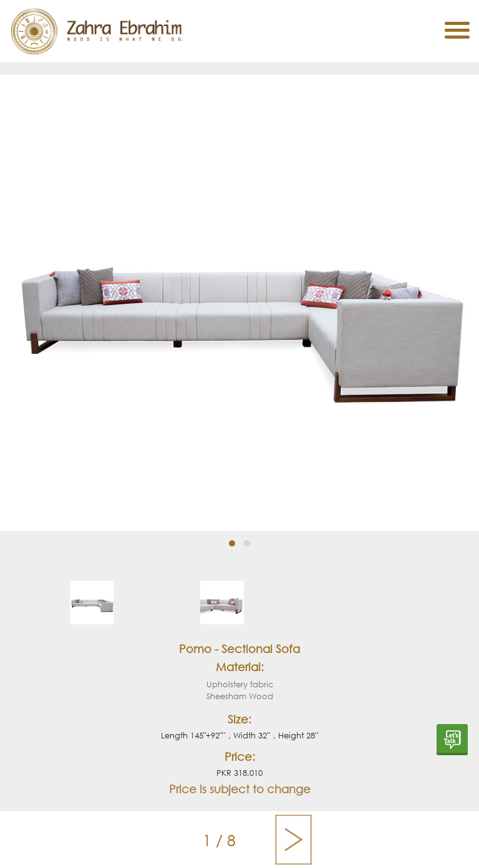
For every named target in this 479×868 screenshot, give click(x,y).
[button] (232, 543)
